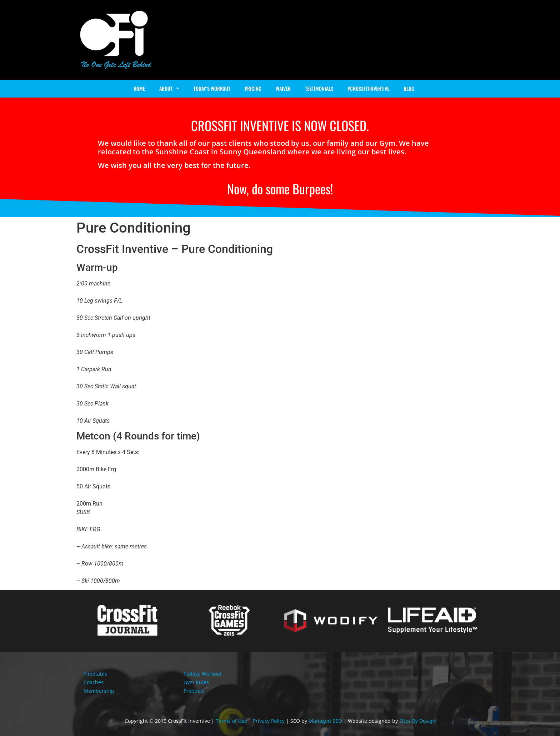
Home (139, 88)
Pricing (253, 88)
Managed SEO (325, 721)
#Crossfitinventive (368, 88)
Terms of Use (231, 721)
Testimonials (319, 88)
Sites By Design (417, 721)
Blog (409, 88)
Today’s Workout (212, 88)
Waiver (283, 88)
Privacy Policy (269, 721)
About (169, 89)
